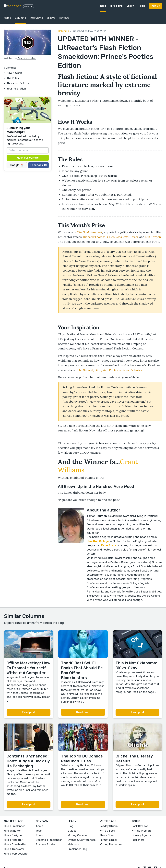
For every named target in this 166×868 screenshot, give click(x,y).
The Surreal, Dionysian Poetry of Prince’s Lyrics (110, 370)
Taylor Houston (27, 58)
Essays (51, 18)
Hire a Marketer (13, 840)
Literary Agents (141, 835)
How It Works (14, 73)
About (40, 826)
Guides (72, 831)
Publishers (138, 840)
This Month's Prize (18, 83)
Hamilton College (98, 541)
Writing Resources (111, 844)
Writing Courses (77, 835)
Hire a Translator (14, 849)
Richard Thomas (94, 237)
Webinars (73, 844)
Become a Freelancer (49, 840)
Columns (20, 18)
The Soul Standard (90, 232)
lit (12, 6)
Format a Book (108, 840)
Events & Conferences (82, 840)
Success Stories (46, 844)
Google (17, 165)
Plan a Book (107, 835)
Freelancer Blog (77, 849)
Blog (103, 6)
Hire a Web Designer (16, 854)
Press (39, 835)
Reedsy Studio (109, 826)
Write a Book (107, 831)
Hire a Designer (13, 835)
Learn (130, 6)
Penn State (109, 545)
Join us (156, 6)
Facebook (38, 165)
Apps (29, 6)
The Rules (13, 78)
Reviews (64, 18)
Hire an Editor (12, 831)
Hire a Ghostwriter (15, 844)
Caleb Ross (114, 237)
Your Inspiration (16, 89)
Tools (142, 6)
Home (7, 18)
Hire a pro (116, 6)
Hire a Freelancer (14, 826)
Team (39, 831)
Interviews (36, 18)
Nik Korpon (153, 237)
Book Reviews (140, 826)
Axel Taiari (130, 237)
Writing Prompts (141, 831)
